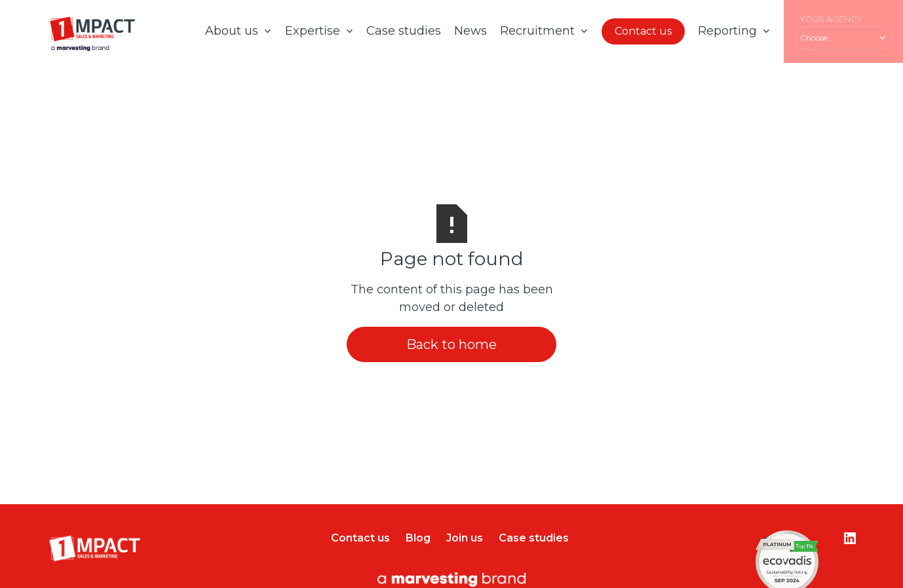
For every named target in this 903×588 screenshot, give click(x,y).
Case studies (404, 31)
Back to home (451, 344)
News (471, 31)
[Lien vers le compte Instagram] (850, 538)
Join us (465, 538)
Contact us (643, 31)
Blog (418, 538)
